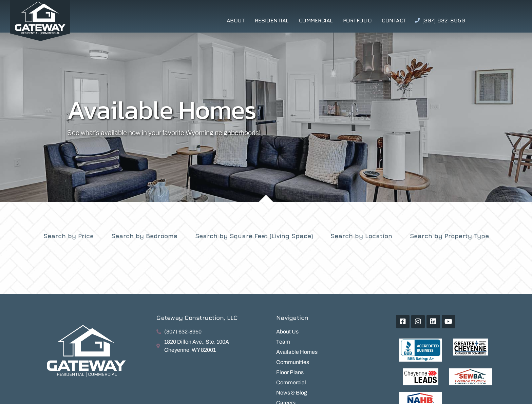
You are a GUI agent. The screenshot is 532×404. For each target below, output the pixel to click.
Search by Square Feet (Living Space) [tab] (254, 236)
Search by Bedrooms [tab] (144, 236)
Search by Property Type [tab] (449, 236)
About (236, 20)
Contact (394, 20)
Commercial (316, 20)
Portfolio (357, 20)
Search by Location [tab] (361, 236)
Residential (272, 20)
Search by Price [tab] (69, 236)
